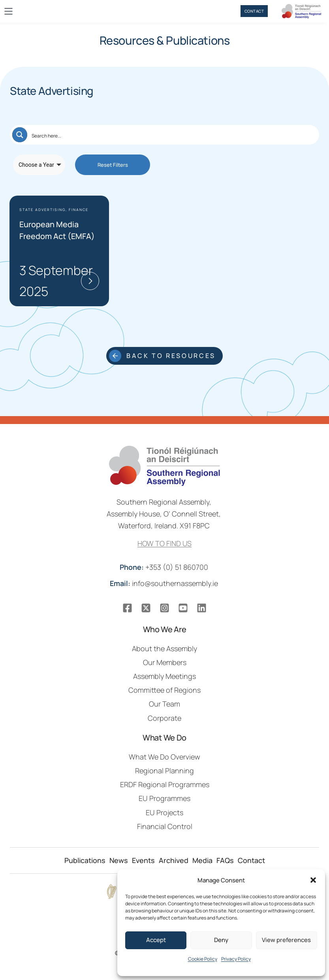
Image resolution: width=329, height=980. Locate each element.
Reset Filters (113, 165)
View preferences (286, 940)
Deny (221, 940)
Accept (156, 940)
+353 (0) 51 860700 (165, 567)
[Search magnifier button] (20, 135)
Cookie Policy (203, 959)
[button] (313, 880)
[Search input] (172, 135)
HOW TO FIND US (164, 543)
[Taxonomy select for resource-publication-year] (39, 165)
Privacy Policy (236, 959)
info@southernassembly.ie (165, 583)
